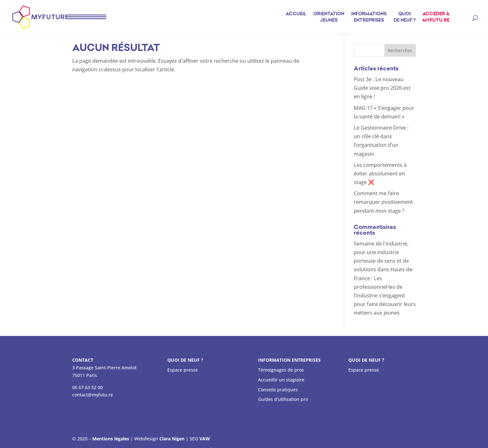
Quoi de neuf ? (404, 17)
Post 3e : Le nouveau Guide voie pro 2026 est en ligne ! (382, 88)
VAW (205, 439)
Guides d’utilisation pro (283, 399)
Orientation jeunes (329, 17)
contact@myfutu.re (93, 395)
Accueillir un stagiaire (281, 380)
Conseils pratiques (278, 390)
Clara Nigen (172, 439)
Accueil (296, 17)
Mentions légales (111, 439)
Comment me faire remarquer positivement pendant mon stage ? (383, 202)
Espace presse (183, 370)
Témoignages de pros (281, 370)
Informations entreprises (369, 17)
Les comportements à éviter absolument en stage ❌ (380, 174)
